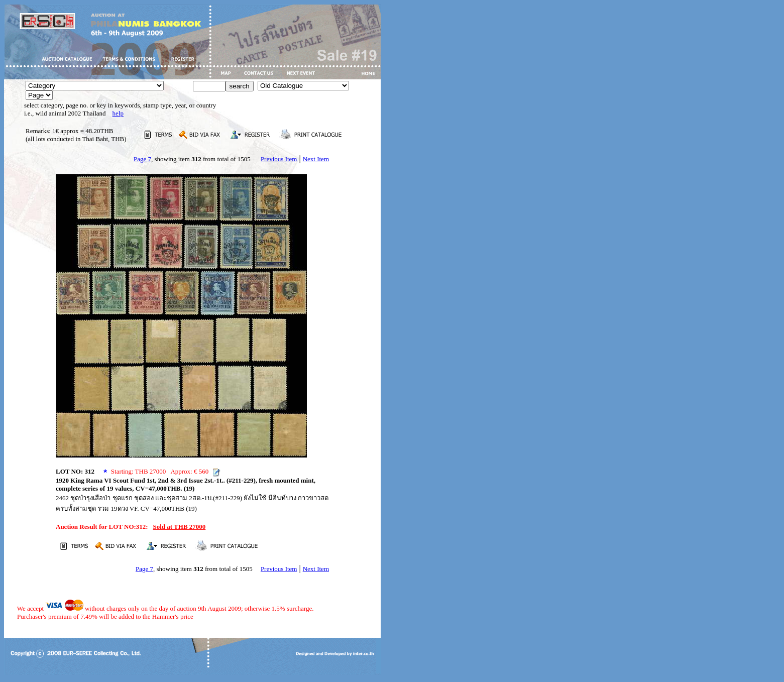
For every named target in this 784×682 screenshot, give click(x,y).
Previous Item (279, 159)
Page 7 (142, 159)
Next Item (316, 159)
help (118, 113)
